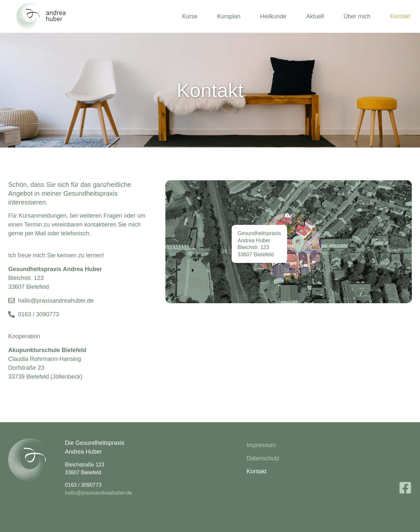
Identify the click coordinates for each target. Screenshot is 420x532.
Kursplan (229, 16)
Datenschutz (263, 458)
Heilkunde (273, 16)
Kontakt (400, 16)
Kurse (190, 16)
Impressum (261, 445)
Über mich (357, 16)
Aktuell (315, 16)
